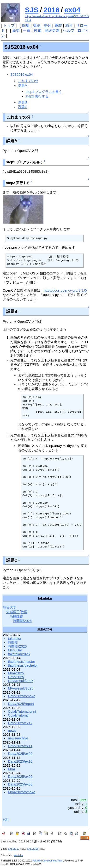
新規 (16, 31)
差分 (47, 25)
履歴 (58, 25)
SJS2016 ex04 (22, 75)
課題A (23, 85)
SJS (32, 10)
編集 (26, 25)
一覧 (27, 31)
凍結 (36, 25)
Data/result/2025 (21, 681)
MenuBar (15, 650)
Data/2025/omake (22, 696)
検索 (37, 31)
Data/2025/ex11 (20, 746)
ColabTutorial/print (22, 711)
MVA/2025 (16, 673)
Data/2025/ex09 (20, 754)
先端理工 (13, 612)
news (12, 731)
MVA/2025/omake (21, 792)
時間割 (13, 642)
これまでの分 (28, 81)
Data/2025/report (21, 704)
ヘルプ (69, 31)
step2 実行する (37, 96)
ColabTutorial (18, 715)
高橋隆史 (16, 616)
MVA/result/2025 (21, 688)
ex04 (72, 10)
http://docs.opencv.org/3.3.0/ (65, 290)
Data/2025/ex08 (20, 784)
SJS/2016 (32, 849)
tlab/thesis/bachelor (23, 665)
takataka (14, 639)
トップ (9, 25)
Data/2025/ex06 (20, 777)
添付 (69, 25)
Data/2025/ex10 (20, 761)
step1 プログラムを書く (44, 92)
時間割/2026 (22, 621)
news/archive (18, 738)
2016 (51, 10)
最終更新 (52, 31)
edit (6, 819)
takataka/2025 (19, 654)
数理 (24, 612)
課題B (23, 102)
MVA (12, 769)
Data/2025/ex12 (20, 723)
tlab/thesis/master (21, 662)
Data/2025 (16, 677)
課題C (23, 107)
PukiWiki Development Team (48, 861)
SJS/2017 (13, 849)
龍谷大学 (10, 607)
